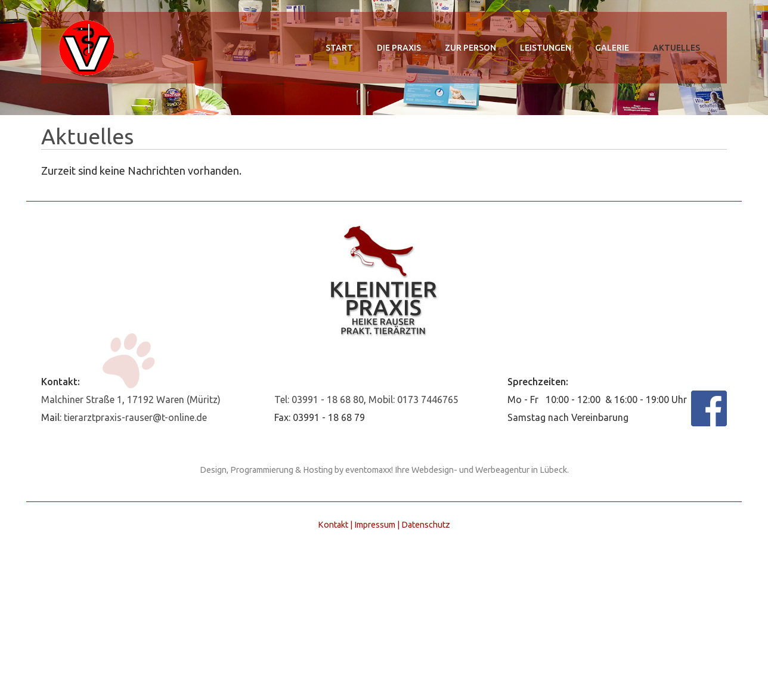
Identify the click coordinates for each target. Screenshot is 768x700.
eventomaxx (368, 470)
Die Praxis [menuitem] (399, 48)
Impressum (375, 525)
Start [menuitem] (339, 48)
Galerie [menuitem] (612, 48)
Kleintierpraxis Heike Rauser (86, 48)
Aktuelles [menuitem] (676, 48)
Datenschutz (426, 525)
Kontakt (333, 525)
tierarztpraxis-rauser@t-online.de (135, 417)
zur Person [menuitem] (470, 48)
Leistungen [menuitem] (546, 48)
